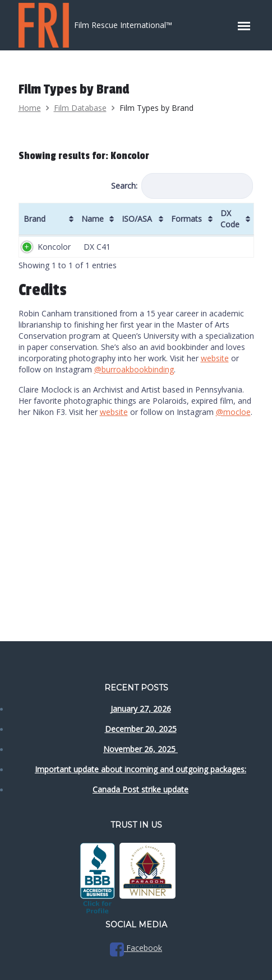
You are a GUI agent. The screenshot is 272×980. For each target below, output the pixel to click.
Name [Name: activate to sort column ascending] (93, 219)
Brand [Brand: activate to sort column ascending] (34, 219)
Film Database (80, 108)
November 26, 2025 (140, 749)
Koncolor (54, 247)
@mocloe (233, 412)
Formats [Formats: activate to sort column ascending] (186, 219)
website (215, 358)
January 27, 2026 (141, 709)
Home (30, 108)
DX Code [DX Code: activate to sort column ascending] (230, 219)
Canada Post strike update (140, 789)
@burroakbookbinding (134, 369)
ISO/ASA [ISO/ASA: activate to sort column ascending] (137, 219)
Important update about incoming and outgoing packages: (140, 769)
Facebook (136, 948)
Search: (182, 186)
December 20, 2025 (141, 729)
